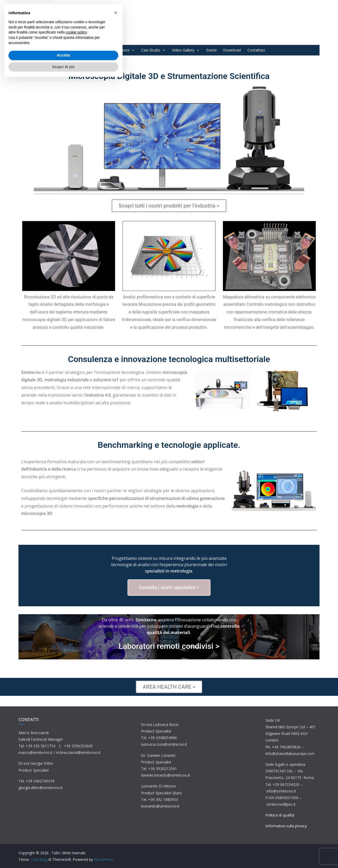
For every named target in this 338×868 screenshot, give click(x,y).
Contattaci (256, 50)
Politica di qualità (280, 815)
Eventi (211, 50)
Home (72, 50)
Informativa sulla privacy (286, 826)
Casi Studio (153, 50)
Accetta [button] (64, 842)
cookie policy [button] (76, 819)
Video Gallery (186, 50)
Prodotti (93, 50)
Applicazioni (122, 50)
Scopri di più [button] (64, 853)
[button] (116, 800)
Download (232, 50)
